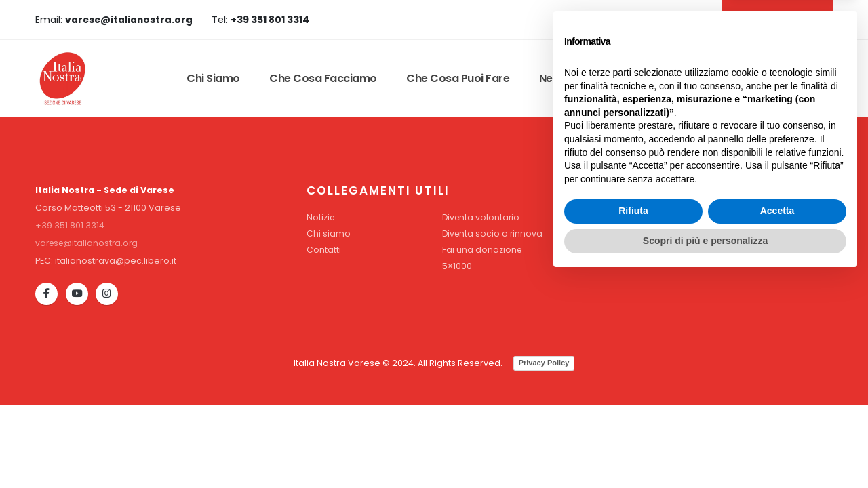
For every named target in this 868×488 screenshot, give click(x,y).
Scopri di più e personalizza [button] (705, 451)
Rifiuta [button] (633, 422)
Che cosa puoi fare (458, 78)
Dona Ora (792, 78)
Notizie (321, 217)
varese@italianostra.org (89, 243)
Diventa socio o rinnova (494, 233)
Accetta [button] (777, 422)
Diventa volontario (482, 217)
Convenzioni (630, 78)
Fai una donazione (482, 250)
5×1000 (457, 266)
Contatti (715, 78)
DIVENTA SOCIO (775, 19)
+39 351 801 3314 (70, 225)
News (553, 78)
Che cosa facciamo (323, 78)
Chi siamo (213, 78)
